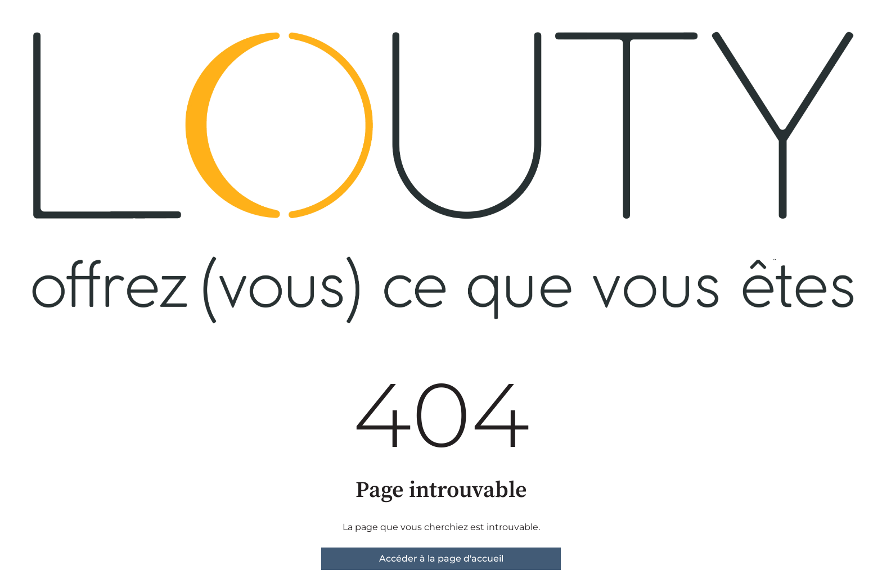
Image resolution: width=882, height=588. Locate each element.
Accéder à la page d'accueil (441, 558)
